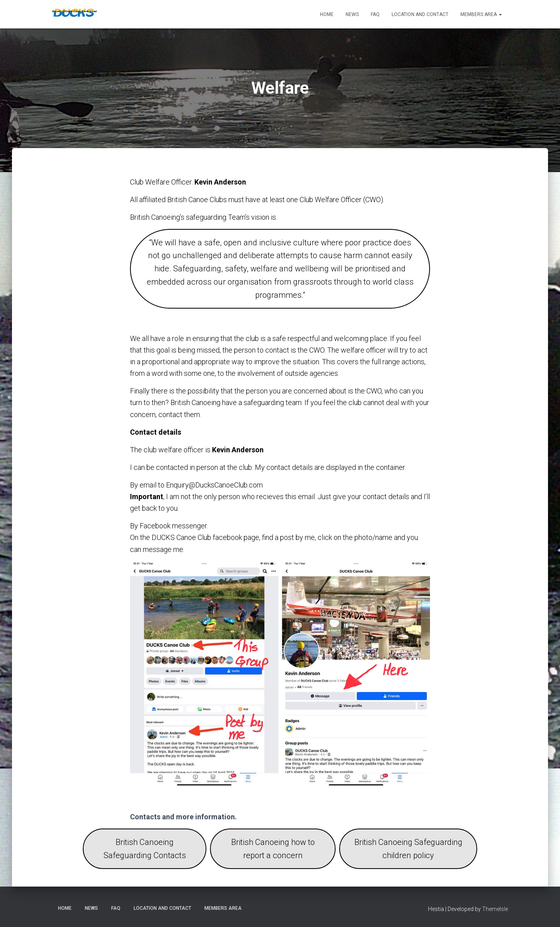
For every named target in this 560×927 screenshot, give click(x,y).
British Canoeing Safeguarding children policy (408, 849)
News (352, 14)
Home (327, 14)
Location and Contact (420, 14)
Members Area (481, 14)
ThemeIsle (495, 909)
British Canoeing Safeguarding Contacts (145, 849)
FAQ (375, 14)
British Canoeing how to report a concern (273, 849)
